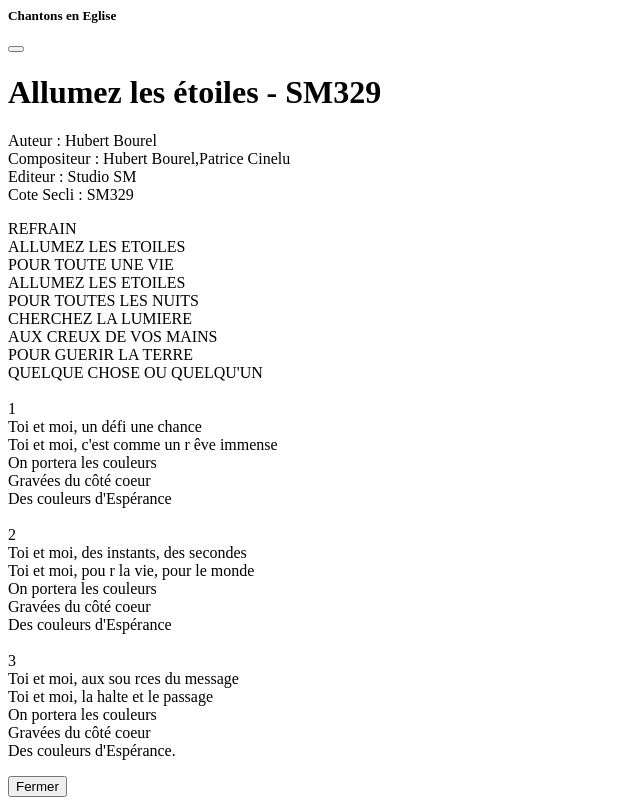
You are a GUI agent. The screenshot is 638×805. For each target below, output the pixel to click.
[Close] (16, 49)
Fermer (37, 786)
